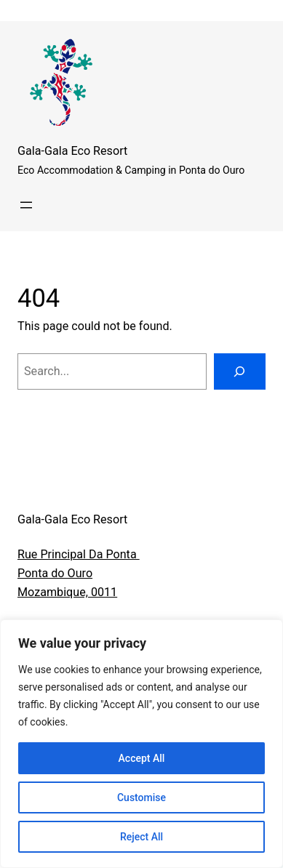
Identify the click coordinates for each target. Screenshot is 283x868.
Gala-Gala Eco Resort (72, 151)
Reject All (141, 837)
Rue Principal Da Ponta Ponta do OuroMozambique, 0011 (79, 573)
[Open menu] (26, 205)
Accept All (142, 758)
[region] (141, 744)
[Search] (240, 371)
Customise (141, 797)
